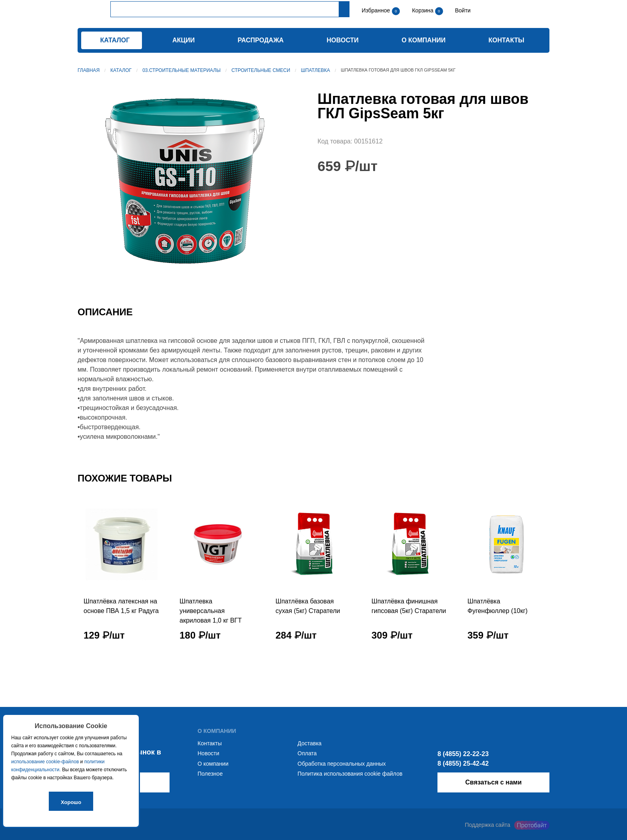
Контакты (507, 40)
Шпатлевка (316, 70)
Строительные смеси (261, 70)
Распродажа (261, 40)
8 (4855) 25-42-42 (463, 763)
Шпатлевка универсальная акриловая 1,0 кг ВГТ (211, 611)
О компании (423, 40)
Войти (462, 10)
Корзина (423, 10)
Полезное (210, 774)
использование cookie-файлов (45, 762)
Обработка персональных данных (342, 764)
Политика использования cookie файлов (350, 774)
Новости (343, 40)
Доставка (310, 743)
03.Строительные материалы (181, 70)
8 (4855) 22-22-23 (463, 754)
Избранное (376, 10)
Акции (184, 40)
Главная (89, 70)
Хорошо (71, 802)
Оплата (307, 753)
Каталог (121, 70)
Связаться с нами (493, 782)
